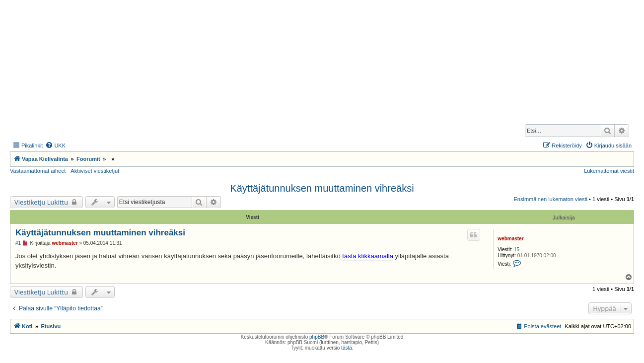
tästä (347, 348)
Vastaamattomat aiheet (38, 171)
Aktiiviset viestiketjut (95, 171)
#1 (18, 243)
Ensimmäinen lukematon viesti (550, 199)
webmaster (510, 239)
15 (517, 250)
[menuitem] (55, 145)
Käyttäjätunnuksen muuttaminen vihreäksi (322, 188)
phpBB (317, 337)
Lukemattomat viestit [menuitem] (609, 171)
